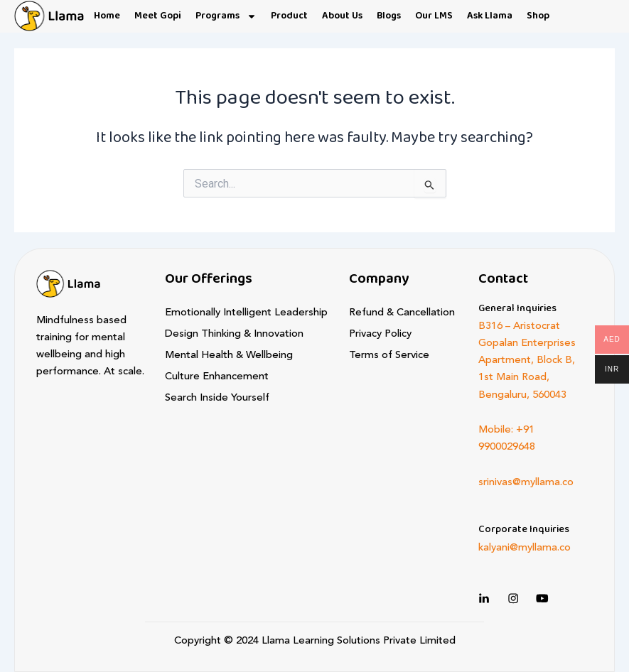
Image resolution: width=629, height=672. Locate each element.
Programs (226, 16)
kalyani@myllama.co (525, 548)
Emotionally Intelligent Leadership (246, 313)
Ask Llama (490, 16)
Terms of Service (389, 356)
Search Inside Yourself (217, 398)
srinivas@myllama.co (526, 483)
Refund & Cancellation (402, 313)
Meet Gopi (158, 16)
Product (289, 16)
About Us (342, 16)
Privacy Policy (380, 334)
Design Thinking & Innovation (234, 334)
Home (107, 16)
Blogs (389, 16)
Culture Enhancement (217, 377)
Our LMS (434, 16)
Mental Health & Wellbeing (229, 356)
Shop (538, 16)
